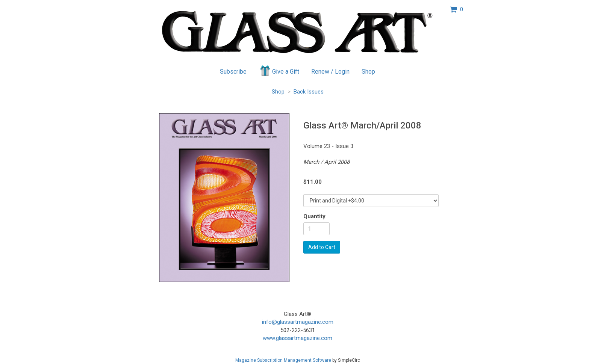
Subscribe (233, 72)
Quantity (314, 216)
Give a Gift (279, 71)
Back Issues (309, 92)
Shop (368, 72)
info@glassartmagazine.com (298, 322)
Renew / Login (330, 72)
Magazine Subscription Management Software (283, 360)
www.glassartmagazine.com (297, 338)
